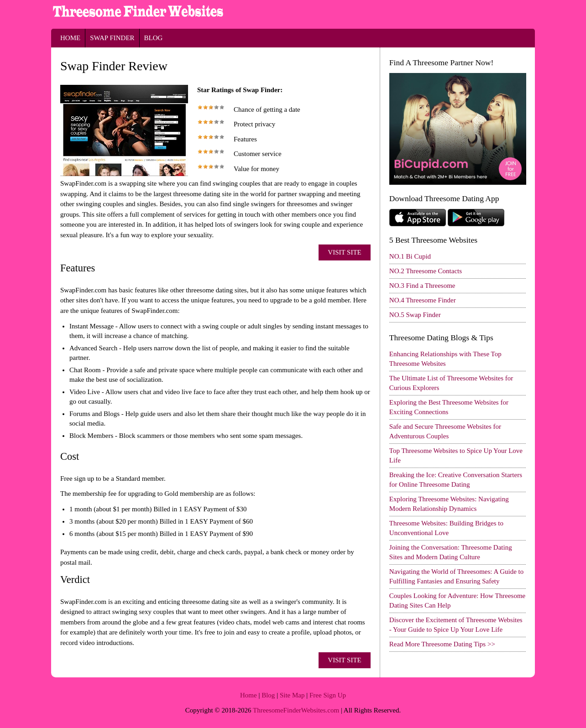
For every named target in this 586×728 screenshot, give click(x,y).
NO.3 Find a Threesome (422, 286)
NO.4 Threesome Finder (423, 300)
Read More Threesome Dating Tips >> (442, 644)
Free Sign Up (328, 695)
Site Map (292, 695)
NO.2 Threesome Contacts (426, 271)
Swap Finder (112, 38)
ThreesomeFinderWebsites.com (296, 710)
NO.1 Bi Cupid (410, 256)
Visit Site (344, 252)
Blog (154, 38)
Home (70, 38)
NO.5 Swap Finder (415, 315)
